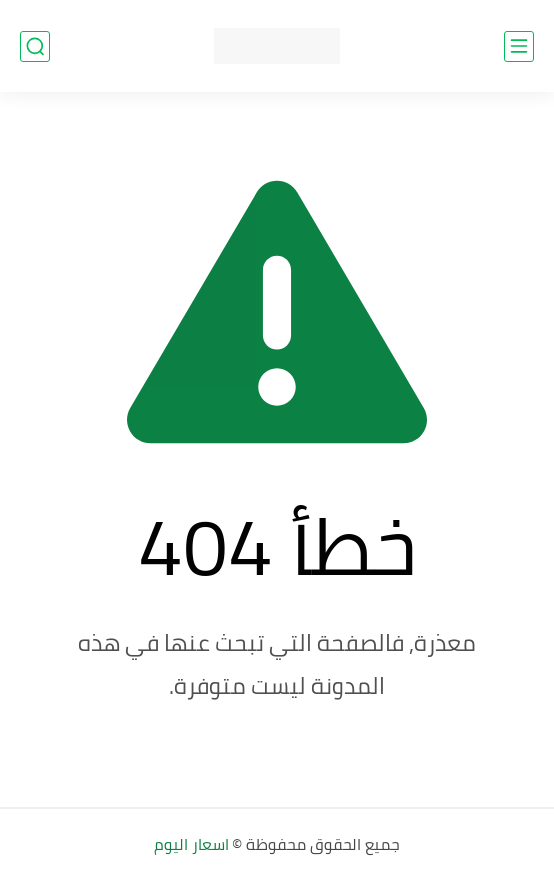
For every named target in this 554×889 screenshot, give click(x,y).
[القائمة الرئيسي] (519, 46)
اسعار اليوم (191, 844)
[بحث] (35, 46)
